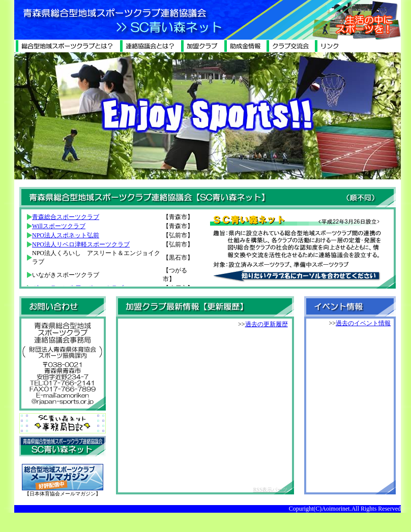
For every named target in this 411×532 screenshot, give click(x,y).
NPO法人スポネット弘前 (66, 235)
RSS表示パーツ (271, 490)
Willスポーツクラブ (59, 226)
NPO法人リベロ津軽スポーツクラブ (81, 244)
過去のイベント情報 (363, 323)
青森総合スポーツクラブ (66, 217)
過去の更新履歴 (267, 324)
